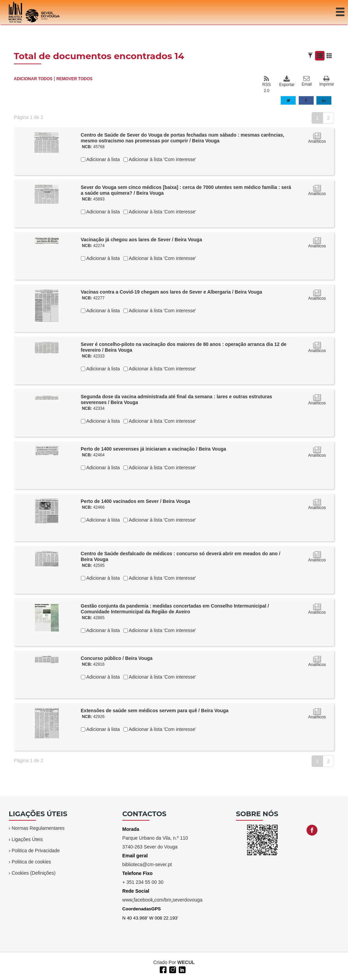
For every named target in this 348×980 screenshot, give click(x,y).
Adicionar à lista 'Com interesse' (162, 159)
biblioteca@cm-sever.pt (147, 864)
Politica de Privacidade (36, 851)
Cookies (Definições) (33, 873)
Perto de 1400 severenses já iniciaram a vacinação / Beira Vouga (154, 449)
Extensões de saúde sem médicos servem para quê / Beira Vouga (155, 711)
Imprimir (327, 81)
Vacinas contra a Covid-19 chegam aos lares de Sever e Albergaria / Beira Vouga (172, 292)
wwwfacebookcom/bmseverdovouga (162, 900)
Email (307, 81)
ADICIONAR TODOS (33, 79)
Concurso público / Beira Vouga (117, 658)
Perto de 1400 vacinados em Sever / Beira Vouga (136, 501)
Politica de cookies (31, 862)
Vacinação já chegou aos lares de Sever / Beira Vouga (142, 240)
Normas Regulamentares (38, 828)
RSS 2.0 (267, 84)
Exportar (286, 81)
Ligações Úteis (27, 839)
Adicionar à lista (103, 159)
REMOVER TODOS (74, 79)
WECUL (186, 962)
